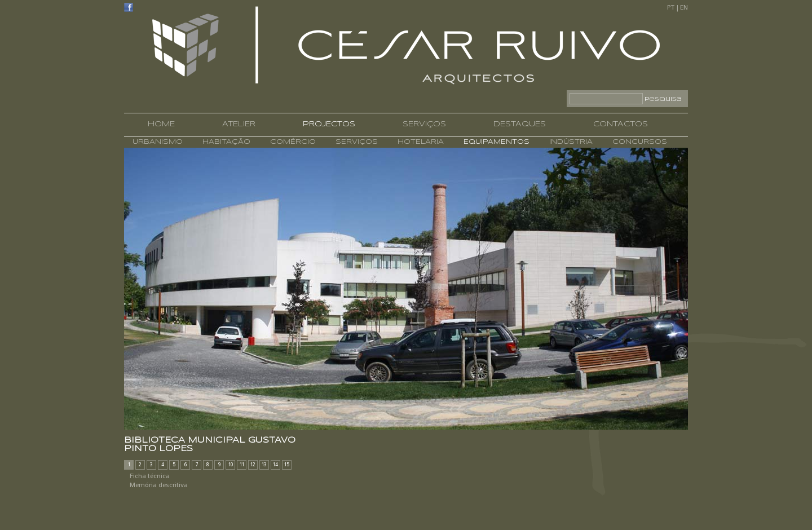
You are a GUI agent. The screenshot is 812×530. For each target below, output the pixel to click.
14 (275, 465)
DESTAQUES (520, 124)
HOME (161, 124)
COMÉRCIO (292, 142)
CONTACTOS (621, 124)
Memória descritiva (159, 485)
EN (684, 7)
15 (287, 465)
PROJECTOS (329, 124)
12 (253, 465)
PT (671, 7)
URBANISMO (158, 142)
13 (264, 465)
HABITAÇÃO (225, 142)
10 (231, 465)
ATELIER (239, 124)
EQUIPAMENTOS (495, 142)
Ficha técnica (150, 476)
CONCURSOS (638, 142)
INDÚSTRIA (570, 142)
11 (242, 465)
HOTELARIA (419, 142)
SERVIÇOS (424, 124)
